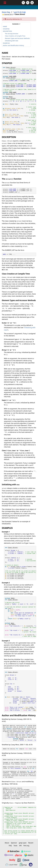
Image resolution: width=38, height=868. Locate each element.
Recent (31, 843)
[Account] (32, 3)
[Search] (23, 3)
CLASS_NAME (12, 76)
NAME (5, 26)
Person (21, 739)
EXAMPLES (6, 43)
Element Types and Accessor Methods (17, 38)
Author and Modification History (13, 45)
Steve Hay (6, 12)
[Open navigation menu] (28, 3)
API (20, 846)
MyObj (13, 598)
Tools (15, 846)
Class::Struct (11, 68)
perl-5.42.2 (19, 12)
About (7, 843)
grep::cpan (23, 843)
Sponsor (14, 843)
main (12, 623)
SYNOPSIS (6, 29)
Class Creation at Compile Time (15, 36)
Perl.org (26, 846)
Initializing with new (12, 41)
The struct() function (12, 34)
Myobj (11, 97)
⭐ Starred (8, 14)
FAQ (10, 846)
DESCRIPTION (7, 31)
